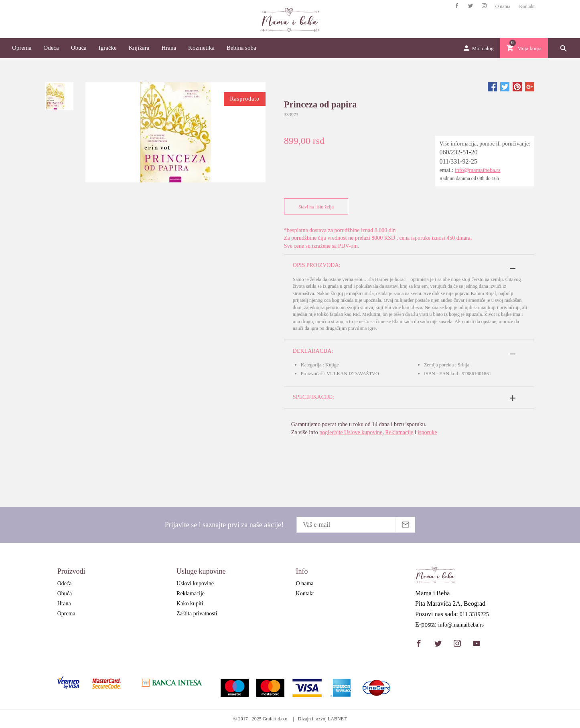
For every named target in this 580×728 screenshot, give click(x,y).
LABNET (337, 719)
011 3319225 (474, 615)
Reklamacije (399, 432)
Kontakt (527, 6)
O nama (503, 6)
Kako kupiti (190, 604)
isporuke (427, 432)
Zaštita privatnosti (197, 614)
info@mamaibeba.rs (478, 170)
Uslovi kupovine (195, 583)
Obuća (79, 48)
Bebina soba (241, 48)
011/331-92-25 (458, 161)
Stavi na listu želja (314, 207)
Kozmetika (201, 48)
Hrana (169, 48)
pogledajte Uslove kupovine (351, 432)
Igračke (108, 48)
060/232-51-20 (458, 152)
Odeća (51, 48)
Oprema (22, 48)
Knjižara (139, 48)
